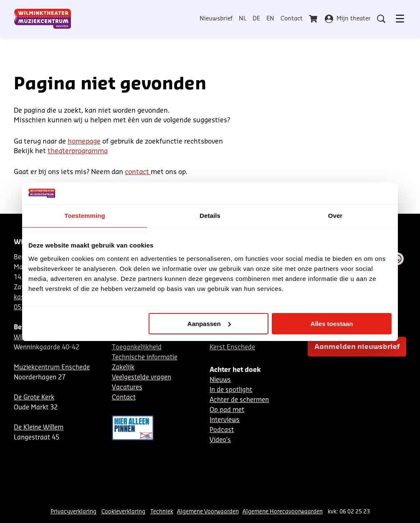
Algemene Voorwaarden (208, 512)
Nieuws (220, 380)
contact (138, 172)
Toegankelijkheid (137, 347)
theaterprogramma (78, 151)
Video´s (220, 440)
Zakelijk (123, 368)
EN (270, 19)
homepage (84, 141)
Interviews (225, 420)
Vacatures (127, 388)
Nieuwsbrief (216, 19)
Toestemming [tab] (85, 216)
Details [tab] (210, 216)
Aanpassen (209, 324)
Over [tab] (335, 216)
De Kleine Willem (39, 428)
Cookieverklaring (123, 512)
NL (243, 19)
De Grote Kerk (34, 398)
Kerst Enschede (232, 347)
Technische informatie (145, 358)
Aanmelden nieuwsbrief (357, 347)
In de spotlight (231, 390)
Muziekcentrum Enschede (52, 368)
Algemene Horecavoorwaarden (283, 512)
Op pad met (227, 410)
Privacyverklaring (73, 512)
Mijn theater (348, 19)
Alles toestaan (332, 324)
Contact (292, 19)
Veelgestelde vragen (142, 378)
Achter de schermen (239, 400)
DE (256, 19)
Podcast (222, 430)
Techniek (162, 512)
